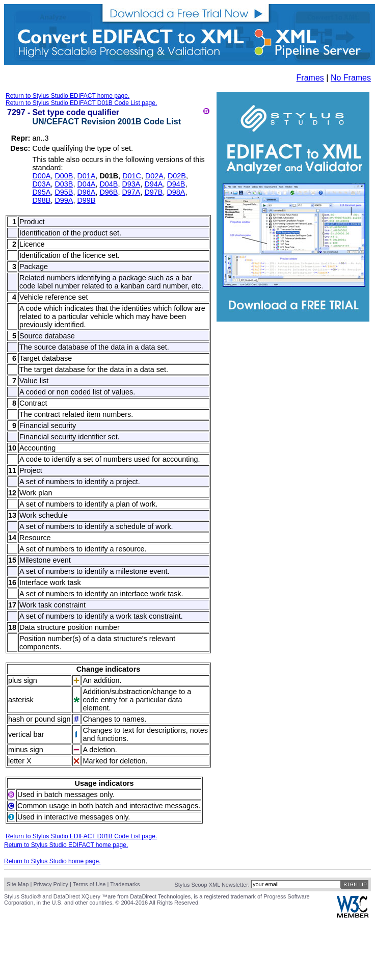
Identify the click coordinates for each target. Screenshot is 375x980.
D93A (131, 184)
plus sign (23, 680)
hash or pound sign (39, 719)
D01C (132, 176)
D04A (86, 184)
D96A (86, 192)
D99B (86, 200)
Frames (310, 78)
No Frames (351, 78)
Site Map (18, 884)
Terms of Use (89, 884)
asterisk (21, 700)
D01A (86, 176)
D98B (41, 200)
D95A (41, 192)
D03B (64, 184)
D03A (41, 184)
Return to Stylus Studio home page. (52, 861)
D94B (176, 184)
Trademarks (125, 884)
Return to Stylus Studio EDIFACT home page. (68, 96)
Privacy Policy (50, 884)
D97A (131, 192)
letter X (20, 761)
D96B (109, 192)
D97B (153, 192)
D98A (176, 192)
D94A (153, 184)
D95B (64, 192)
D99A (64, 200)
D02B (177, 176)
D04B (109, 184)
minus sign (26, 750)
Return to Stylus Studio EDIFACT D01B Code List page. (81, 103)
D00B (64, 176)
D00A (41, 176)
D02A (154, 176)
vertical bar (26, 734)
